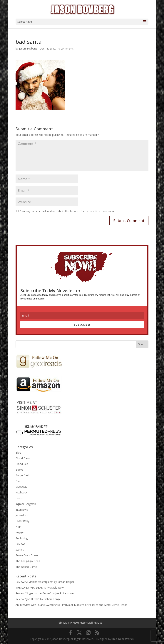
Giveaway (21, 487)
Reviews (20, 544)
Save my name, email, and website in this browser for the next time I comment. (68, 211)
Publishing (22, 538)
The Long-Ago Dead (28, 561)
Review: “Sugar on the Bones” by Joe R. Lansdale (45, 593)
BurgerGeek (23, 475)
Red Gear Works (123, 639)
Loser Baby (22, 521)
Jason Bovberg (28, 48)
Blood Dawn (23, 458)
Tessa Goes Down (27, 555)
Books (19, 470)
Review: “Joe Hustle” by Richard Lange (38, 599)
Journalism (22, 515)
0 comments (66, 48)
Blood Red (22, 464)
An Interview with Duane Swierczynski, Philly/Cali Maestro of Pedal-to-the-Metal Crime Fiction (72, 605)
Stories (20, 550)
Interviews (22, 510)
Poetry (20, 532)
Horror (20, 498)
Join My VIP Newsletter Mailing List (80, 623)
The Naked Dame (26, 567)
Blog (18, 453)
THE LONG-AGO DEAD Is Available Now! (40, 588)
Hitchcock (21, 492)
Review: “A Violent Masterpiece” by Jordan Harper (45, 582)
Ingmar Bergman (26, 504)
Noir (18, 527)
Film (18, 481)
